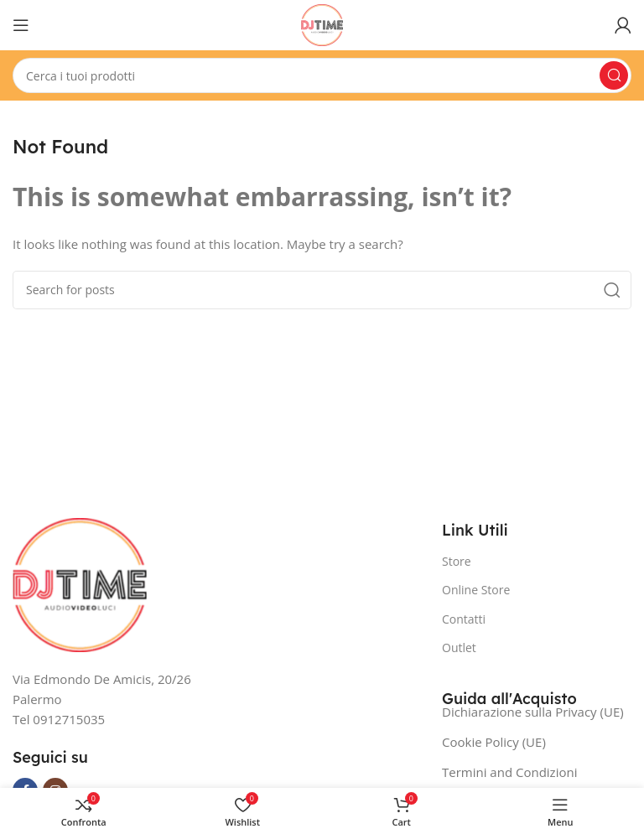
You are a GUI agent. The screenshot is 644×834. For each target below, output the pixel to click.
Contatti (464, 619)
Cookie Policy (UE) (494, 742)
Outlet (459, 648)
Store (457, 561)
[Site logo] (322, 23)
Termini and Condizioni (509, 772)
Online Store (476, 590)
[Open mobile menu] (21, 25)
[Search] (322, 75)
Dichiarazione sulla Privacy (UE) (533, 712)
